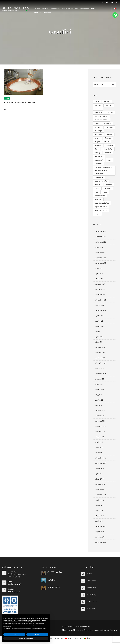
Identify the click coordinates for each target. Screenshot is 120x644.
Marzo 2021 (99, 405)
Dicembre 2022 (100, 295)
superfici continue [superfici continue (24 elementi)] (101, 207)
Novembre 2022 (101, 300)
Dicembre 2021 (100, 358)
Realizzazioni (85, 9)
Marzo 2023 (99, 279)
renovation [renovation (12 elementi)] (108, 188)
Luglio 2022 (99, 321)
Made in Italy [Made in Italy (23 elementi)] (99, 160)
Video (93, 9)
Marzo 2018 (99, 453)
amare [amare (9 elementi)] (97, 102)
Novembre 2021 (101, 363)
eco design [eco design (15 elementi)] (99, 134)
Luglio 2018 (99, 442)
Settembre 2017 (101, 463)
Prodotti (45, 9)
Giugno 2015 (100, 532)
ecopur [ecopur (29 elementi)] (97, 142)
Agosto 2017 (100, 468)
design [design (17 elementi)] (97, 123)
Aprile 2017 (99, 474)
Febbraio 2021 (100, 411)
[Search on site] (104, 84)
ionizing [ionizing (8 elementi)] (98, 153)
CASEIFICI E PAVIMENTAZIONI (20, 103)
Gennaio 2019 (100, 432)
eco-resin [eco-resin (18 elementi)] (98, 127)
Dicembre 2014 (100, 537)
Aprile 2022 (99, 337)
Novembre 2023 (101, 258)
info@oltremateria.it (14, 584)
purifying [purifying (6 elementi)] (109, 185)
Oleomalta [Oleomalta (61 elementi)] (98, 164)
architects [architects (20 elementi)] (98, 105)
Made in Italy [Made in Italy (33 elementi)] (99, 156)
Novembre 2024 (101, 237)
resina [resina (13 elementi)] (105, 192)
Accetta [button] (37, 634)
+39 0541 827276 (14, 592)
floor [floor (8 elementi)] (97, 149)
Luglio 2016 (99, 511)
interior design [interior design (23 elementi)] (108, 149)
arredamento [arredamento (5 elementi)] (99, 113)
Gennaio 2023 (100, 289)
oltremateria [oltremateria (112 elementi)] (99, 177)
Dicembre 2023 (100, 253)
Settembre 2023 (101, 263)
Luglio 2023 (99, 268)
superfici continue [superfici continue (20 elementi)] (101, 210)
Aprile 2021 (99, 400)
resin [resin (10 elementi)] (97, 192)
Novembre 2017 (101, 458)
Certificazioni (55, 9)
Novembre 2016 (101, 495)
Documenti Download (70, 9)
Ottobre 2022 (100, 305)
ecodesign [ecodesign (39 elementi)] (98, 131)
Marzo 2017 (99, 479)
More (6, 110)
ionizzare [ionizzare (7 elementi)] (108, 153)
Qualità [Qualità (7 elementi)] (97, 188)
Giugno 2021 (100, 389)
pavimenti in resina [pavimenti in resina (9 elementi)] (101, 181)
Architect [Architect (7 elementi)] (107, 102)
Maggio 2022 (100, 332)
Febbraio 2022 (100, 347)
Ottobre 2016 (100, 500)
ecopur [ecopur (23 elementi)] (107, 142)
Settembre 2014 (101, 542)
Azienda (37, 9)
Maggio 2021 (100, 395)
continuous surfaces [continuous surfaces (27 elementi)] (102, 120)
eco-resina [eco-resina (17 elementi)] (109, 127)
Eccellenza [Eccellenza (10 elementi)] (108, 123)
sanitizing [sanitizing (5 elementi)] (98, 199)
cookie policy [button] (33, 622)
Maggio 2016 (100, 516)
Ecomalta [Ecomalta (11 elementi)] (108, 138)
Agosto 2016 (100, 505)
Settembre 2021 (101, 374)
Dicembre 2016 (100, 490)
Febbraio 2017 (100, 484)
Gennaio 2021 (100, 416)
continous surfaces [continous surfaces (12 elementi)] (101, 116)
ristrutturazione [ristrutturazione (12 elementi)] (100, 196)
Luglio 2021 (99, 384)
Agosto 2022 (100, 316)
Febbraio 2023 (100, 284)
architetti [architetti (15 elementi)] (109, 105)
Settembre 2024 (101, 242)
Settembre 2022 (101, 310)
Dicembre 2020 (100, 421)
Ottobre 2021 (100, 368)
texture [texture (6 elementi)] (97, 214)
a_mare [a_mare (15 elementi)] (111, 113)
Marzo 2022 (99, 342)
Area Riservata (45, 12)
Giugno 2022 (100, 326)
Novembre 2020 (101, 426)
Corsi (36, 12)
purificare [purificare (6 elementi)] (98, 185)
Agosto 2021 (100, 379)
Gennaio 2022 (100, 353)
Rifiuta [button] (14, 634)
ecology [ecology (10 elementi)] (98, 138)
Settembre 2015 (101, 526)
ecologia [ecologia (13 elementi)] (110, 134)
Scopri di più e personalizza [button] (26, 638)
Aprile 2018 (99, 447)
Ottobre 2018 (100, 437)
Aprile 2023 (99, 274)
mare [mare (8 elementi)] (109, 160)
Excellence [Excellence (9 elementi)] (110, 145)
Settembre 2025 (101, 232)
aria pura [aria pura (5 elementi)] (98, 109)
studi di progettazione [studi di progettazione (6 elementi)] (102, 203)
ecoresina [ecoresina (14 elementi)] (98, 145)
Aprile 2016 (99, 521)
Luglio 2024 (99, 247)
